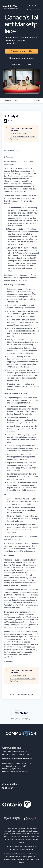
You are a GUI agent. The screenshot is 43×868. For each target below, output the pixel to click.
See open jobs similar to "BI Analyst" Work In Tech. (23, 138)
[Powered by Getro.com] (22, 713)
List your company (33, 9)
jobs (17, 100)
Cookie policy (26, 719)
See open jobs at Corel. (18, 134)
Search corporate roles (21, 58)
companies (6, 100)
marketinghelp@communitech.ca (21, 849)
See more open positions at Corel (22, 694)
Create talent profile (22, 51)
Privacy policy (15, 719)
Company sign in (32, 5)
